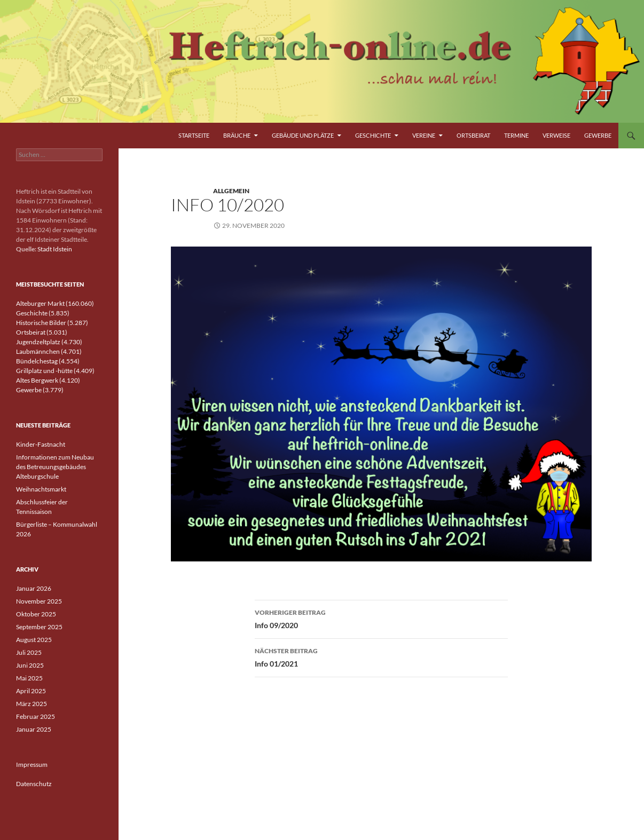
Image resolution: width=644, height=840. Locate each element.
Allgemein (231, 191)
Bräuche (237, 135)
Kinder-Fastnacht (41, 444)
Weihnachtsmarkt (41, 489)
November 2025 (39, 601)
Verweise (556, 135)
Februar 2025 (36, 716)
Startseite (194, 135)
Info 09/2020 (381, 618)
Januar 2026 (34, 588)
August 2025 (34, 640)
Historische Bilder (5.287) (52, 323)
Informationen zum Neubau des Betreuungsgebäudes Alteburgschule (55, 467)
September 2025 (39, 627)
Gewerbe (598, 135)
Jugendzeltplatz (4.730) (49, 342)
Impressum (32, 764)
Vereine (424, 135)
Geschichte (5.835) (43, 313)
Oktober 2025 (36, 614)
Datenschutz (34, 784)
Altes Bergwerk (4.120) (48, 380)
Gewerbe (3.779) (40, 390)
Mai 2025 (29, 678)
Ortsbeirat (473, 135)
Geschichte (373, 135)
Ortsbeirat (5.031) (42, 332)
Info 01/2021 (381, 656)
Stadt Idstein (55, 249)
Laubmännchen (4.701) (49, 351)
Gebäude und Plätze (303, 135)
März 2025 (32, 704)
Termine (516, 135)
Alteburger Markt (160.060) (55, 303)
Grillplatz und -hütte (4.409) (55, 371)
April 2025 (31, 691)
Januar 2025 (34, 729)
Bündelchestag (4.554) (48, 361)
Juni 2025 (30, 665)
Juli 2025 (29, 652)
